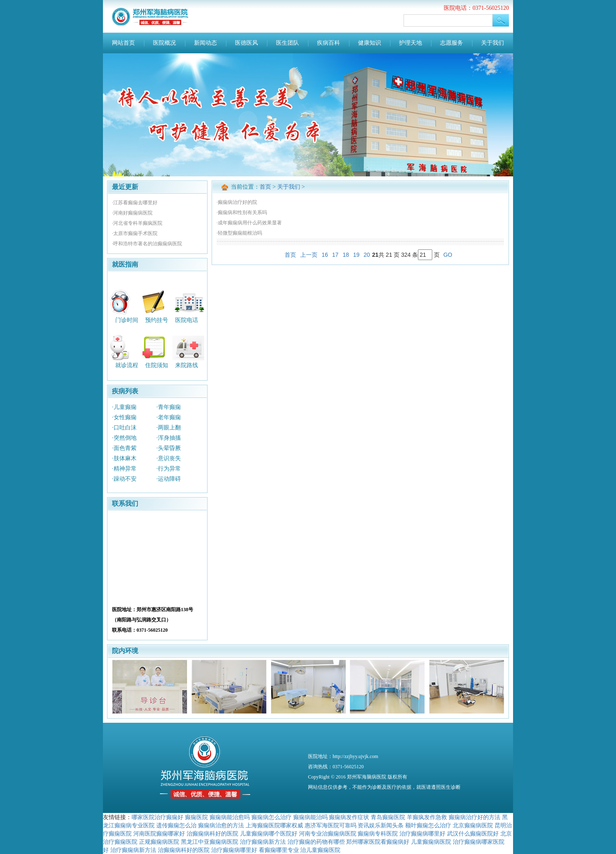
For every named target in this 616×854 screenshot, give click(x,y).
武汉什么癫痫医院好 (473, 833)
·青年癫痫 (169, 407)
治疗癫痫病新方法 (263, 842)
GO (448, 255)
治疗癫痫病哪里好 (422, 833)
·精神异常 (124, 469)
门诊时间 (127, 320)
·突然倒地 (124, 438)
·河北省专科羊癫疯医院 (137, 223)
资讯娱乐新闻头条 (381, 825)
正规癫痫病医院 (159, 842)
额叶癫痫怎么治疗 (428, 825)
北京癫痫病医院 (473, 825)
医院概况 (164, 43)
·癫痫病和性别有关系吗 (242, 212)
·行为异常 (169, 469)
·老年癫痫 (169, 417)
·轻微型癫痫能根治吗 (239, 233)
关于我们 (493, 43)
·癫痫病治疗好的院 (237, 202)
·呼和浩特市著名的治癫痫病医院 (147, 244)
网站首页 (123, 43)
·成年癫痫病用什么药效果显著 (249, 223)
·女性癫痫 (124, 417)
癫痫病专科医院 (378, 833)
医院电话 (187, 320)
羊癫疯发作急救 (427, 817)
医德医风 (246, 43)
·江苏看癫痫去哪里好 (135, 203)
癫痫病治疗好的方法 (475, 817)
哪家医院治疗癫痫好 (157, 817)
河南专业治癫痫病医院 (328, 833)
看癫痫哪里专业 (279, 850)
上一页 (309, 255)
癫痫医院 (196, 817)
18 (346, 255)
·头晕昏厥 (169, 448)
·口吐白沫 (124, 428)
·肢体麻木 (124, 458)
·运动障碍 (169, 479)
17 (335, 255)
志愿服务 (452, 43)
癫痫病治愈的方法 (221, 825)
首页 (265, 187)
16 (325, 255)
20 (367, 255)
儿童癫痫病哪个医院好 (269, 833)
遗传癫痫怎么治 (176, 825)
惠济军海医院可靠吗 (331, 825)
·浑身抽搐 (169, 438)
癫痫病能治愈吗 (230, 817)
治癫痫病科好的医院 (212, 833)
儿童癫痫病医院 (431, 842)
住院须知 (157, 365)
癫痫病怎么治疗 (271, 817)
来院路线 (187, 365)
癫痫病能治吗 (310, 817)
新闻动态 (205, 43)
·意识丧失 (169, 458)
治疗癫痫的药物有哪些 (316, 842)
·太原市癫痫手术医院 (135, 233)
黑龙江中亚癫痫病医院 (210, 842)
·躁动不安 (124, 479)
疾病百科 (329, 43)
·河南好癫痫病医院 (132, 213)
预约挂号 (157, 320)
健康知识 (370, 43)
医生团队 (287, 43)
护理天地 (411, 43)
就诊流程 (127, 365)
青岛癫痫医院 (388, 817)
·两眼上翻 (169, 428)
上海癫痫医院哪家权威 (274, 825)
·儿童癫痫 (124, 407)
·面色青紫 (124, 448)
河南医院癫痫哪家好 (159, 833)
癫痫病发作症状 (349, 817)
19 (356, 255)
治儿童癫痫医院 (320, 850)
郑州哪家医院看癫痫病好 (378, 842)
